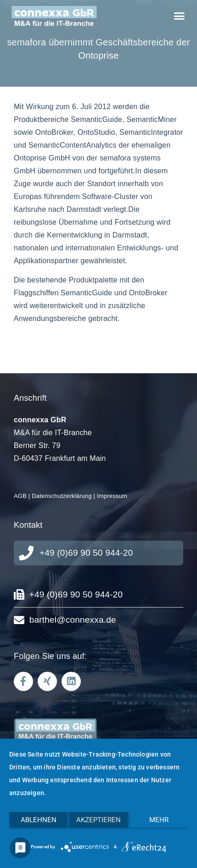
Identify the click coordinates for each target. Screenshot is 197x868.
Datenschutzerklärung (62, 496)
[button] (179, 16)
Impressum (112, 496)
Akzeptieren (98, 820)
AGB (20, 496)
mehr (159, 820)
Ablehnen (39, 820)
